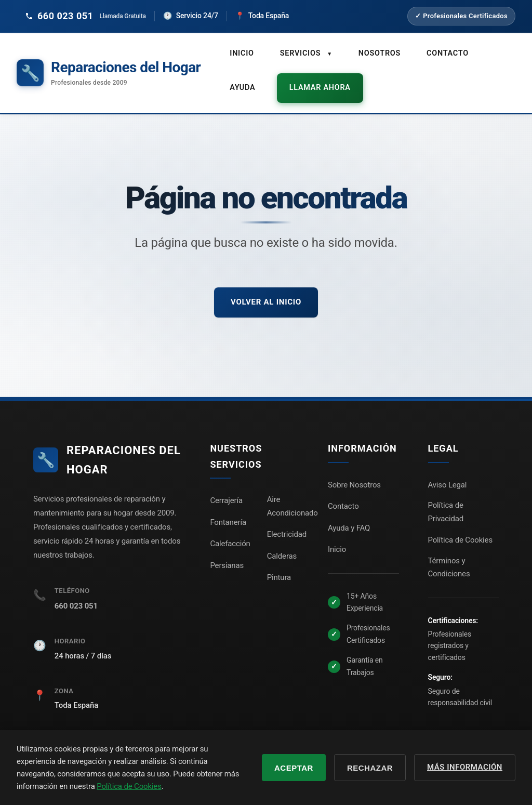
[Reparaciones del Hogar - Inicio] (109, 67)
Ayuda (242, 80)
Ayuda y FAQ (349, 516)
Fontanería (228, 510)
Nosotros (377, 52)
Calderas (282, 544)
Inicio (241, 52)
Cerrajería (226, 488)
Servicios (305, 53)
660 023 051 (76, 593)
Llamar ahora (314, 80)
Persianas (227, 553)
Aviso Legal (448, 472)
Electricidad (287, 522)
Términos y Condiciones (449, 555)
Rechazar (370, 768)
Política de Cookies (460, 527)
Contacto (444, 52)
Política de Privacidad (446, 499)
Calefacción (230, 531)
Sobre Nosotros (354, 472)
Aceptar (294, 768)
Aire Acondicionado (292, 494)
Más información (465, 767)
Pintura (279, 565)
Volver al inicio (266, 289)
